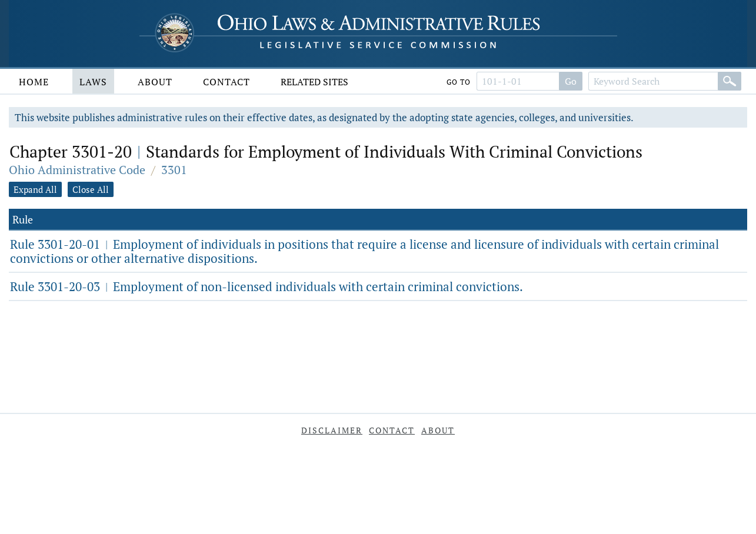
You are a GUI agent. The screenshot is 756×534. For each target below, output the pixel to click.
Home (34, 82)
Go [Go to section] (571, 81)
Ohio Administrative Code (77, 170)
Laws (93, 82)
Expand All (35, 189)
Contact (227, 82)
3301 (174, 170)
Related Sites (314, 82)
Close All (91, 189)
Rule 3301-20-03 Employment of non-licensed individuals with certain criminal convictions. (267, 286)
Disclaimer (332, 430)
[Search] (730, 81)
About (155, 82)
